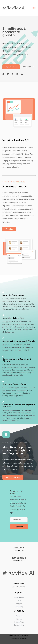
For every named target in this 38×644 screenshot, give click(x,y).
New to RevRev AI (19, 561)
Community (19, 607)
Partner (19, 604)
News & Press (19, 622)
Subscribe (19, 527)
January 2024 (19, 550)
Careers (19, 619)
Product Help (19, 597)
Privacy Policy (19, 625)
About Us (19, 616)
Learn (19, 601)
